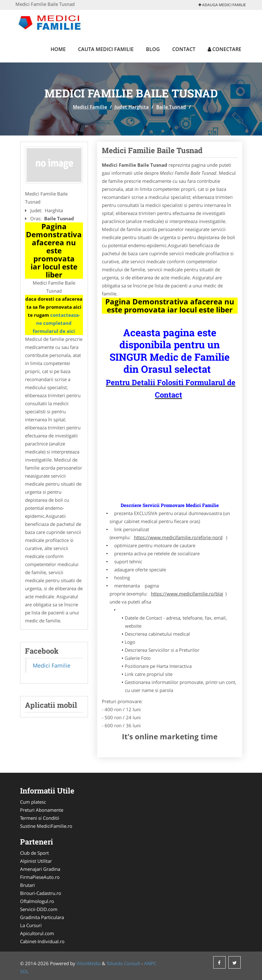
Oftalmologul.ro (37, 901)
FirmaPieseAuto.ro (40, 877)
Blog (153, 49)
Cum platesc (33, 802)
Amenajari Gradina (40, 869)
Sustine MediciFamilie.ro (46, 826)
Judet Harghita (132, 107)
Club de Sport (34, 853)
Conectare (225, 49)
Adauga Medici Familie (222, 5)
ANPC (150, 963)
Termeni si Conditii (40, 818)
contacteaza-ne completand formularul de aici (56, 323)
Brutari (27, 885)
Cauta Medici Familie (106, 49)
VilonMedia (89, 963)
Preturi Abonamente (42, 810)
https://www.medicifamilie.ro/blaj (187, 594)
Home (58, 49)
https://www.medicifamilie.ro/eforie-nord (178, 537)
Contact (184, 49)
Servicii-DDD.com (39, 909)
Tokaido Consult (123, 963)
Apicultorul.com (37, 933)
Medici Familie (90, 107)
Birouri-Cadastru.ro (41, 893)
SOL (24, 971)
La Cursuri (31, 925)
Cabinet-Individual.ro (42, 941)
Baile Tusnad (171, 107)
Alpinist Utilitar (36, 861)
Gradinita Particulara (42, 917)
